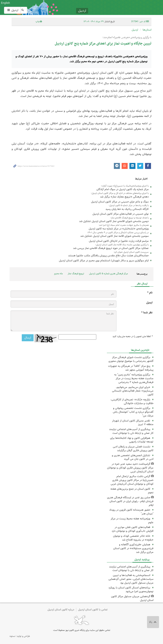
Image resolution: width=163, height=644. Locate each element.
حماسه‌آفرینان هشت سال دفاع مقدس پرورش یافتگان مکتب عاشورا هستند (108, 256)
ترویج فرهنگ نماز (76, 274)
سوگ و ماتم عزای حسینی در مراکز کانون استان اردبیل (120, 202)
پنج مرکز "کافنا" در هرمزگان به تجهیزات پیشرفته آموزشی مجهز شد (131, 368)
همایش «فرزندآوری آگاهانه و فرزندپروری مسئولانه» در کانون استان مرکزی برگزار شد (133, 548)
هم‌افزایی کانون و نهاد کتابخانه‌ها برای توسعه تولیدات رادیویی (132, 440)
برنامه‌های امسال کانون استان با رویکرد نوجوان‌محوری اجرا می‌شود (131, 590)
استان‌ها (147, 30)
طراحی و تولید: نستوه (20, 636)
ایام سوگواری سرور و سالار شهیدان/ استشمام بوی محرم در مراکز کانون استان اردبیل (104, 261)
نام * (150, 293)
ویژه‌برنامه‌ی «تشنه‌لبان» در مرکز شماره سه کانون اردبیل (119, 229)
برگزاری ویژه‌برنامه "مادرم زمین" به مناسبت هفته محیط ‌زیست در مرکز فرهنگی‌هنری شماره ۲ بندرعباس (134, 378)
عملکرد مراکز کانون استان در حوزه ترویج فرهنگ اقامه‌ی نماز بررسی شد (111, 248)
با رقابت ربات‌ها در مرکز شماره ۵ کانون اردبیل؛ (129, 205)
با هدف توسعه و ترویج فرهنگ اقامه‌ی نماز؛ (129, 218)
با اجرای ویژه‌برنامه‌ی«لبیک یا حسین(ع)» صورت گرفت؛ (125, 186)
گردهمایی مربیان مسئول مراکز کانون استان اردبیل (132, 598)
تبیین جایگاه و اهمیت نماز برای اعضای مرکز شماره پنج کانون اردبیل (103, 44)
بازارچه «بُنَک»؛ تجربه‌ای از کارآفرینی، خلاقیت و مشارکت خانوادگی (132, 401)
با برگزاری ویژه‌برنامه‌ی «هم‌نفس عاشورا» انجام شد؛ (127, 37)
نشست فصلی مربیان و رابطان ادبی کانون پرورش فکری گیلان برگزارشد (133, 449)
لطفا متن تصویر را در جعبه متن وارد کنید (132, 336)
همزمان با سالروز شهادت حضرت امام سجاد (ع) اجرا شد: (124, 225)
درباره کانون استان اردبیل (61, 610)
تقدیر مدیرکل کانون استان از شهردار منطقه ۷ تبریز (133, 423)
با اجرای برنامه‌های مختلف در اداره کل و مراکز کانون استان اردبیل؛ (120, 193)
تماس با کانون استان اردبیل (93, 610)
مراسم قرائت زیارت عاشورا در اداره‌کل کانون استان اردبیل (119, 241)
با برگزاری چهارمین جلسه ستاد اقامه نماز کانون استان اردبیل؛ (122, 245)
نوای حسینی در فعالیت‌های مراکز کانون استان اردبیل (121, 214)
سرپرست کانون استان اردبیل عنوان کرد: (131, 252)
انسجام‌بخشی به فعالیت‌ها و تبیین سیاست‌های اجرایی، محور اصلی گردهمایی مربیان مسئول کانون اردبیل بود (131, 579)
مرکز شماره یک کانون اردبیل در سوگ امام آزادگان (123, 189)
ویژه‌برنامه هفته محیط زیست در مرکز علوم (132, 521)
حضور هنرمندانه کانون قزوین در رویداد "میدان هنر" (131, 512)
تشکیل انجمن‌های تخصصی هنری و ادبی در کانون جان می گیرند (133, 457)
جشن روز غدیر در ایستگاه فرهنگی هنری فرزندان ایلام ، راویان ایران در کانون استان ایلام (130, 501)
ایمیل (149, 303)
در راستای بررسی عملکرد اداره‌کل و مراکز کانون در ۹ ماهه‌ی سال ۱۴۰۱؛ (118, 233)
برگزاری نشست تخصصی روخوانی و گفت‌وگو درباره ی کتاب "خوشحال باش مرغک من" (133, 412)
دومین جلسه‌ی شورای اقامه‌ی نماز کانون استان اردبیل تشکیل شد (114, 221)
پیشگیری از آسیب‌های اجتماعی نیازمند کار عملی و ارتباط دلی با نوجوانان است (131, 431)
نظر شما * (147, 313)
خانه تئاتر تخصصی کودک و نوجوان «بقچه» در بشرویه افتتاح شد (133, 538)
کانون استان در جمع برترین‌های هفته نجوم (132, 491)
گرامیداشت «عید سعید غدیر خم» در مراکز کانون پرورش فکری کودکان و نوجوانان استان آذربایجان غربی (130, 468)
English (5, 3)
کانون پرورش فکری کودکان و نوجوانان (106, 7)
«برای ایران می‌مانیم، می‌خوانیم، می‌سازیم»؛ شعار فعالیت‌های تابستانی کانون (133, 391)
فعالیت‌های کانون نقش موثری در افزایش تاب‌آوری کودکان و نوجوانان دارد (133, 529)
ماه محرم (58, 274)
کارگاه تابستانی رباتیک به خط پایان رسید (127, 209)
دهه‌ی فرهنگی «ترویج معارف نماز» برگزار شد (124, 197)
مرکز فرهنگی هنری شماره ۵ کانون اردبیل (108, 274)
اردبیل (12, 10)
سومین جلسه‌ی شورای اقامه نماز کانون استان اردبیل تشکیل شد (114, 236)
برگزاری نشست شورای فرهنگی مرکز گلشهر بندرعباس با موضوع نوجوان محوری (131, 359)
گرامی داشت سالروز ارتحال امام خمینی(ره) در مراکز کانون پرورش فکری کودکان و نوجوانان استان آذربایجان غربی (132, 480)
